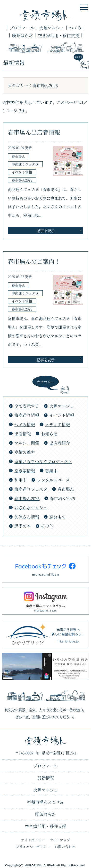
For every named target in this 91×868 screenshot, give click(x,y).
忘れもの (58, 517)
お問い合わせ (65, 847)
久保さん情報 (27, 517)
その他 (47, 526)
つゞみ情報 (25, 424)
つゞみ (75, 28)
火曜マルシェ (52, 28)
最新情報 (46, 778)
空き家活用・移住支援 (58, 35)
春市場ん (66, 489)
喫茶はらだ (22, 35)
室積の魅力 (25, 452)
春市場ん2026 (27, 498)
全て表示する (27, 406)
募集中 (51, 471)
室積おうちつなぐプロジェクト (43, 461)
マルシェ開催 (27, 443)
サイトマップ (60, 840)
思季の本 (23, 526)
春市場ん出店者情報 (34, 132)
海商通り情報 (27, 415)
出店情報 (23, 434)
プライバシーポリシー (33, 847)
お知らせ (49, 434)
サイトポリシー (33, 840)
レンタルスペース (53, 480)
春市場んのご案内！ (34, 261)
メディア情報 (58, 424)
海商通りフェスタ (31, 489)
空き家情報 (25, 471)
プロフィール (22, 28)
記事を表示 (45, 230)
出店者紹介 (60, 443)
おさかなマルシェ (31, 508)
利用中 (21, 480)
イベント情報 (62, 415)
